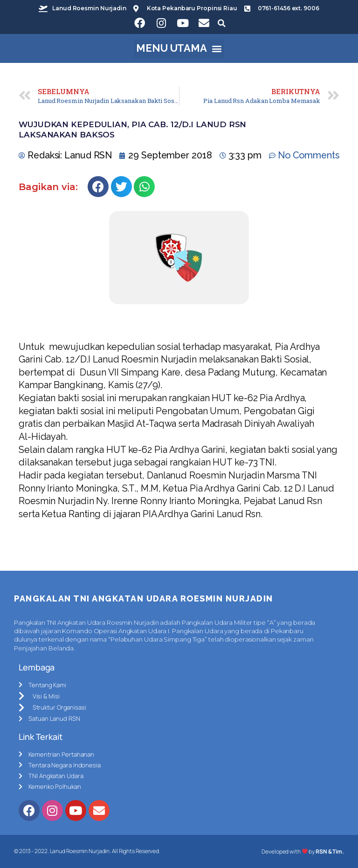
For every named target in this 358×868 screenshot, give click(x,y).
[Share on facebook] (98, 187)
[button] (179, 48)
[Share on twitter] (121, 187)
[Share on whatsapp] (144, 187)
